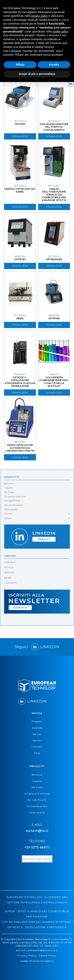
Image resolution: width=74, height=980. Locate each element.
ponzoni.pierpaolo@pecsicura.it (37, 950)
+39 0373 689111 (37, 847)
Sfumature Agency (42, 961)
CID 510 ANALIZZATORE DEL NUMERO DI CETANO (37, 922)
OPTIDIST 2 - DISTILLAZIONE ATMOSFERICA (37, 927)
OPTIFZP (20, 124)
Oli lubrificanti (12, 501)
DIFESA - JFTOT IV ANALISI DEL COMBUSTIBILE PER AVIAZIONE (37, 914)
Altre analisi (11, 509)
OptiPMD (54, 318)
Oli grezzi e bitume (15, 496)
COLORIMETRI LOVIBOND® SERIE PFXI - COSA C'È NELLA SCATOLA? (54, 382)
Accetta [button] (54, 65)
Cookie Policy (48, 956)
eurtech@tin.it (37, 831)
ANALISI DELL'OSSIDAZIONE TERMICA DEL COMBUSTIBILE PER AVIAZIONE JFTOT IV (54, 195)
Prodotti (12, 477)
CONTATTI (10, 583)
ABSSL (20, 318)
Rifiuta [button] (20, 65)
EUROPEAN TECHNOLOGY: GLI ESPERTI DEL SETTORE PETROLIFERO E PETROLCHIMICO (37, 900)
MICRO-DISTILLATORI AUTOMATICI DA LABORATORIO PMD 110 (20, 448)
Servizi (37, 734)
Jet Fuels (9, 492)
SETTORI (9, 572)
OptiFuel (20, 259)
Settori (8, 518)
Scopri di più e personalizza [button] (37, 74)
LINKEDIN (45, 647)
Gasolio (8, 488)
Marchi (8, 514)
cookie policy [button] (60, 31)
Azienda (37, 728)
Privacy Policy (27, 956)
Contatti (37, 747)
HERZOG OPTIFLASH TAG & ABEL (20, 190)
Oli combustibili (13, 505)
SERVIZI (9, 567)
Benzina (9, 483)
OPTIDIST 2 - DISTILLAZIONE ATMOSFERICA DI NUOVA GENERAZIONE (20, 382)
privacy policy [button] (39, 16)
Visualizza (20, 136)
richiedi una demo (37, 859)
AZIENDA (10, 562)
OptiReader (54, 259)
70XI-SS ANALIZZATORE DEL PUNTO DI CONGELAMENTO (54, 127)
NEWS (8, 578)
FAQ (37, 753)
